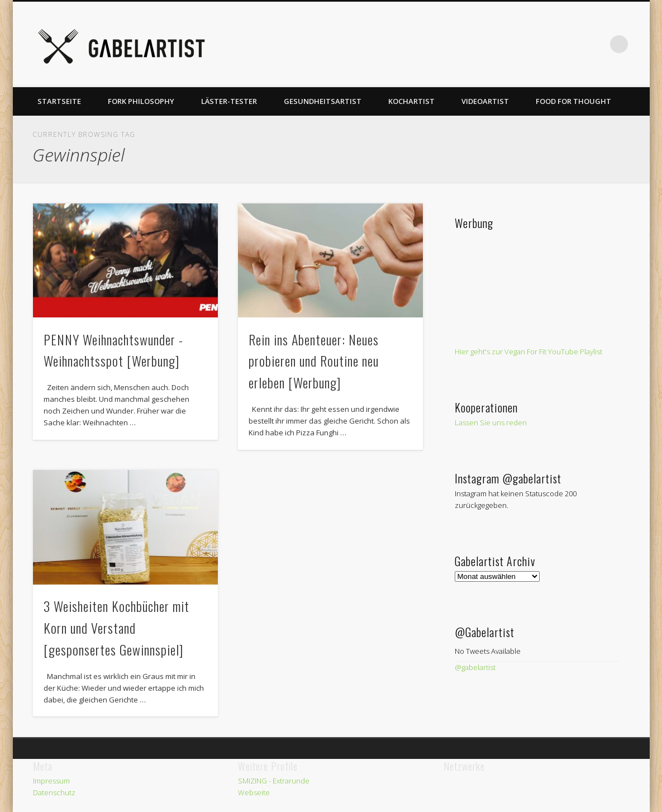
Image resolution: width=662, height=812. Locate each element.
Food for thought (573, 101)
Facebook (459, 44)
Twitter (482, 44)
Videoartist (485, 101)
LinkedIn (596, 44)
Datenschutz (54, 792)
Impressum (51, 781)
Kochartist (411, 101)
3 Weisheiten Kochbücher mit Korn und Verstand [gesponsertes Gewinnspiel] (116, 628)
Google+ (573, 44)
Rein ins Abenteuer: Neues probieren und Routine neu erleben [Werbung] (314, 361)
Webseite (254, 792)
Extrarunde (291, 781)
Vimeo (527, 44)
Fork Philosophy (141, 101)
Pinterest (504, 44)
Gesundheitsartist (323, 101)
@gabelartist (475, 667)
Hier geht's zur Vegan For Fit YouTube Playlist (528, 352)
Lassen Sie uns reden (491, 422)
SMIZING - (255, 781)
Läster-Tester (229, 101)
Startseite (59, 101)
